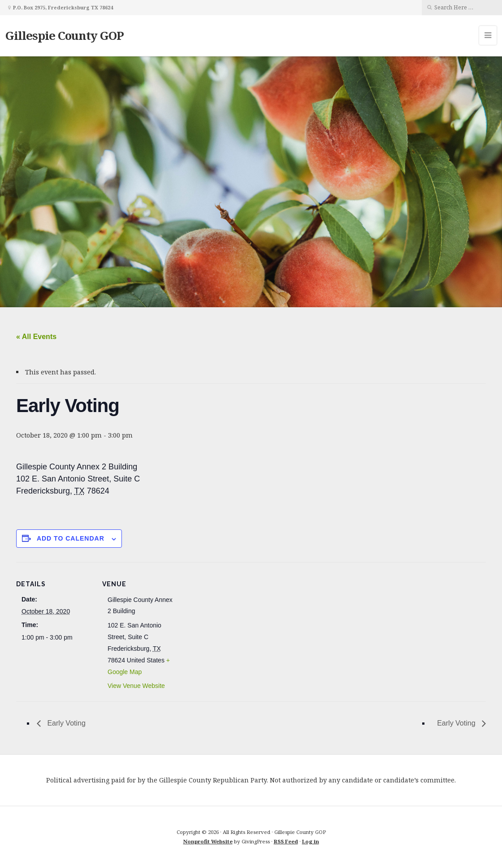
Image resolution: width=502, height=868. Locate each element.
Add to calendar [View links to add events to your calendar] (71, 538)
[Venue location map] (236, 624)
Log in (311, 841)
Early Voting (65, 723)
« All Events (36, 337)
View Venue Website (136, 686)
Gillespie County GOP (65, 35)
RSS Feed (286, 841)
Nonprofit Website (208, 841)
